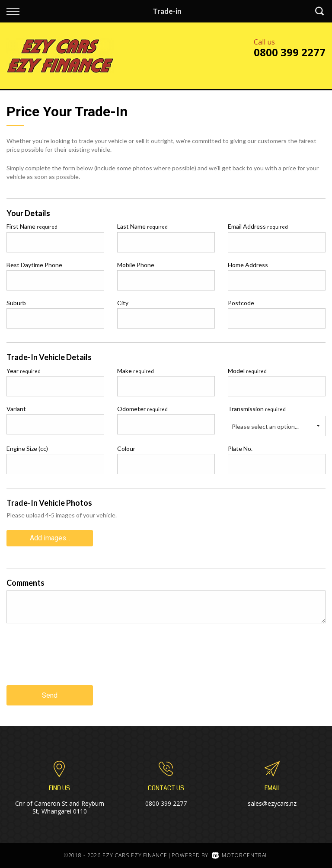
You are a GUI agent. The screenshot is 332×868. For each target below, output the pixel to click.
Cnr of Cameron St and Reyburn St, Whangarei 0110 (60, 807)
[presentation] (72, 661)
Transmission (257, 409)
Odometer (142, 409)
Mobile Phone (136, 265)
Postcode (241, 303)
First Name (32, 226)
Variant (16, 409)
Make (136, 371)
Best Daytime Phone (34, 265)
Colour (126, 448)
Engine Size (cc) (27, 448)
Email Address (258, 226)
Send (50, 695)
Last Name (142, 226)
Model (247, 371)
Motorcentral (240, 855)
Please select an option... (265, 426)
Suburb (16, 303)
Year (24, 371)
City (123, 303)
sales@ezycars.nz (272, 803)
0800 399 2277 (290, 52)
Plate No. (240, 448)
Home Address (248, 265)
